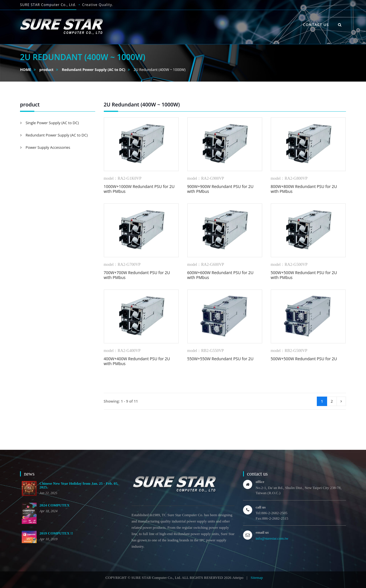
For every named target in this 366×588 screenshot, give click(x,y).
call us (261, 507)
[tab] (58, 123)
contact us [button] (316, 25)
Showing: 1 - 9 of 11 (121, 401)
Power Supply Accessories (47, 147)
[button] (340, 25)
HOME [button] (201, 18)
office (260, 482)
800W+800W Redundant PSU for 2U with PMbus (304, 189)
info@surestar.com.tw (272, 538)
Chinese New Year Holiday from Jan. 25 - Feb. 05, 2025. (79, 485)
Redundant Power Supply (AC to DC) (94, 70)
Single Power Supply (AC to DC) (52, 123)
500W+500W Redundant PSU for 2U (304, 359)
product (46, 70)
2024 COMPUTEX (54, 505)
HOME (25, 70)
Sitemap (257, 578)
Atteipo (238, 578)
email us (262, 532)
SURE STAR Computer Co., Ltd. (48, 5)
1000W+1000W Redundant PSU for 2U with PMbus (139, 189)
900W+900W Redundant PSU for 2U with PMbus (220, 189)
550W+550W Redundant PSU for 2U (220, 359)
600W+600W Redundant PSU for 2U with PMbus (220, 275)
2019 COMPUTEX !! (56, 533)
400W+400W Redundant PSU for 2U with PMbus (137, 361)
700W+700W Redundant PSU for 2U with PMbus (137, 275)
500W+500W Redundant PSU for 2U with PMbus (304, 275)
